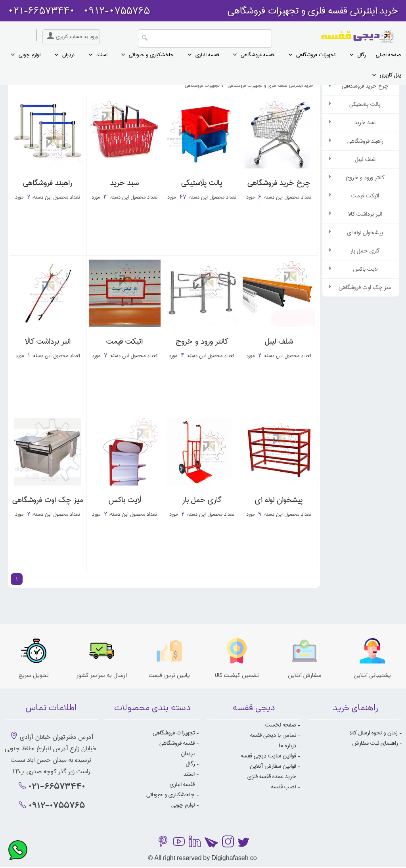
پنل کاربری (390, 75)
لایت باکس (365, 269)
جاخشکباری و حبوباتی (151, 55)
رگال (362, 55)
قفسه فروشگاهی (258, 55)
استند (102, 55)
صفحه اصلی (388, 55)
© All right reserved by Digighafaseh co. (203, 858)
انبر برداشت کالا (365, 214)
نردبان (68, 55)
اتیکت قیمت (365, 196)
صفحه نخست (281, 725)
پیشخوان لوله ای (365, 233)
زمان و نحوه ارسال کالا (374, 733)
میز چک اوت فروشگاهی (365, 287)
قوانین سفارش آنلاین (273, 766)
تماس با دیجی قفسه (273, 735)
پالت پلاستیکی (365, 104)
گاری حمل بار (365, 251)
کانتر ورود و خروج (365, 178)
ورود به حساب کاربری (71, 36)
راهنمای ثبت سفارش (375, 743)
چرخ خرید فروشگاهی (365, 86)
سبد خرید (365, 122)
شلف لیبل (365, 159)
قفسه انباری (207, 55)
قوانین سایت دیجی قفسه (268, 756)
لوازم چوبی (30, 55)
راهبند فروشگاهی (365, 141)
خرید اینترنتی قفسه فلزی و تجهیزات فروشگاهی (270, 85)
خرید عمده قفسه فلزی (272, 776)
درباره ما (287, 746)
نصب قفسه (284, 787)
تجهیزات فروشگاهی (316, 55)
